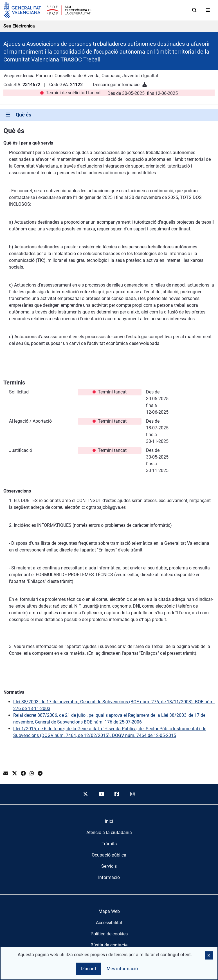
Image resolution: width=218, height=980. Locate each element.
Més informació (122, 969)
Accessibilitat (109, 923)
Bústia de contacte (109, 945)
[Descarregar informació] (145, 85)
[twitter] (86, 794)
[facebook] (117, 794)
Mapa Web (109, 911)
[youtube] (101, 794)
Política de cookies (109, 934)
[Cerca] (194, 10)
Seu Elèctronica (19, 26)
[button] (209, 955)
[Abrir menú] (208, 10)
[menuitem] (109, 821)
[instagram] (132, 794)
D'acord (88, 969)
